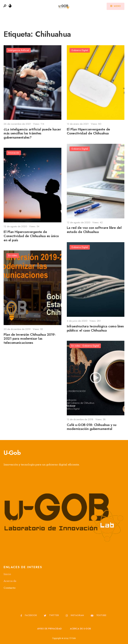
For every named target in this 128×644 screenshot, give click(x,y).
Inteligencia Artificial (19, 50)
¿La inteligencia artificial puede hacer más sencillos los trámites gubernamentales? (32, 133)
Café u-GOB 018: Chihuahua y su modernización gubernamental (92, 427)
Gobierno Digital (80, 50)
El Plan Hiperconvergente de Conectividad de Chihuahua (88, 131)
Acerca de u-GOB (80, 629)
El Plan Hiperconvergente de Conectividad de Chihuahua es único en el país (31, 236)
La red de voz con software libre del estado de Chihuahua (94, 230)
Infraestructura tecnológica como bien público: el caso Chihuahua (95, 328)
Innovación (14, 153)
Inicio (7, 574)
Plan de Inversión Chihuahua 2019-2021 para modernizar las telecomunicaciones (30, 339)
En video (13, 255)
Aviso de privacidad (49, 629)
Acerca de (10, 581)
